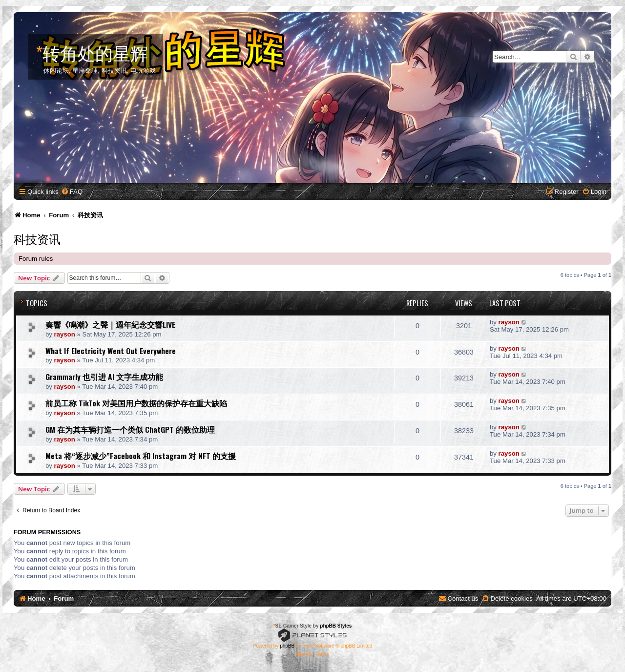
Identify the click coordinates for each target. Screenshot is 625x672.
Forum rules (36, 259)
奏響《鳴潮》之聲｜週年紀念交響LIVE (110, 324)
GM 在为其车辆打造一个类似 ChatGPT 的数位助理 (130, 429)
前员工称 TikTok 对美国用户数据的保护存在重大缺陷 (136, 403)
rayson (65, 334)
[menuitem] (72, 192)
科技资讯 (37, 238)
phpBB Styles (336, 626)
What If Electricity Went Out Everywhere (111, 351)
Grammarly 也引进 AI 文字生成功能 (104, 377)
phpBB (287, 646)
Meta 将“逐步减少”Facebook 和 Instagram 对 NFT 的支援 (141, 456)
